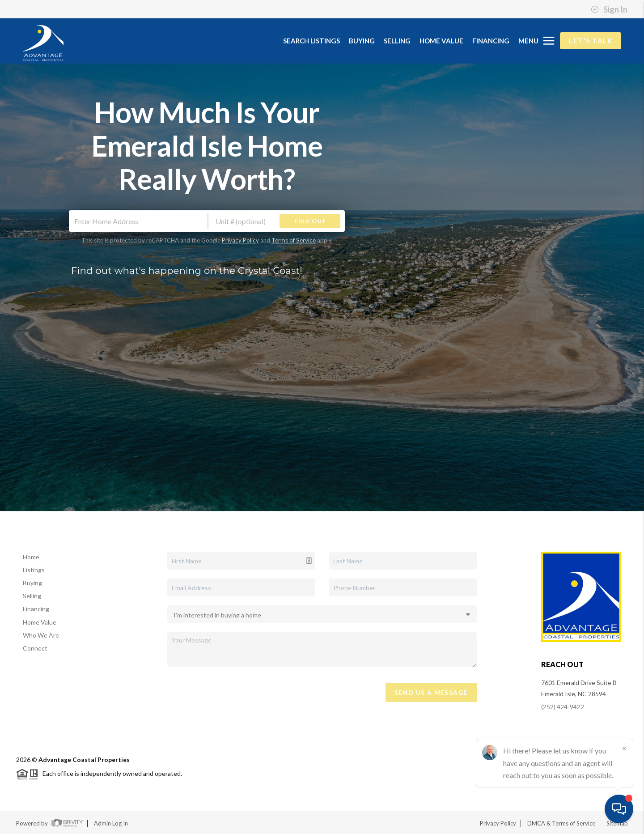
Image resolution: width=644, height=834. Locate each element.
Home (31, 557)
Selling (32, 596)
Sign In (609, 9)
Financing (36, 609)
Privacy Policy (240, 240)
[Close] (624, 748)
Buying (32, 583)
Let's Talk (591, 41)
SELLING (397, 41)
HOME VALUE (441, 41)
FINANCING (491, 41)
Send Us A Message (431, 692)
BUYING (362, 41)
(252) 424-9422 (563, 707)
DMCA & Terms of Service (561, 823)
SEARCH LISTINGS (311, 41)
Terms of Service (294, 240)
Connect (35, 648)
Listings (34, 570)
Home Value (40, 622)
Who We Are (41, 635)
